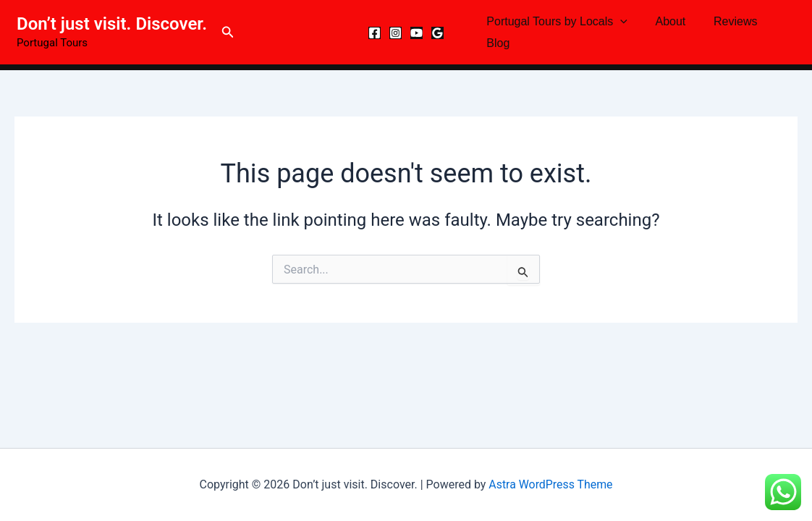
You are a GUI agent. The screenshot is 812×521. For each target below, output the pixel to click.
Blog (496, 43)
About (664, 21)
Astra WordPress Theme (551, 484)
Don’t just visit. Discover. (112, 24)
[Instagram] (396, 33)
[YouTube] (416, 33)
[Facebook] (375, 33)
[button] (228, 32)
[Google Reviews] (437, 33)
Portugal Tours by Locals (555, 22)
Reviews (723, 21)
